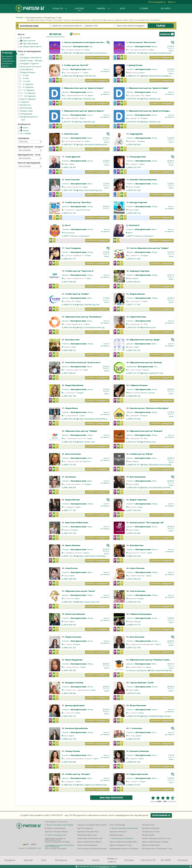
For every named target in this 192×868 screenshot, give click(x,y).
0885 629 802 (70, 327)
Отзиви (144, 8)
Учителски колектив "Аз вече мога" (83, 362)
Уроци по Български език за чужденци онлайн (110, 20)
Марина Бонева (137, 294)
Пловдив (144, 118)
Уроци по (59, 8)
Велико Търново (148, 393)
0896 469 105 (134, 487)
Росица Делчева (138, 157)
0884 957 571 (70, 259)
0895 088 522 (70, 350)
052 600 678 (69, 99)
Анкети (96, 860)
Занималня (67, 46)
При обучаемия (28, 44)
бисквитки (104, 866)
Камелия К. (134, 225)
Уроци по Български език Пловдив (60, 825)
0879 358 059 (70, 282)
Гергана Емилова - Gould (142, 683)
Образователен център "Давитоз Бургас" (84, 111)
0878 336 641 (134, 282)
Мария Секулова (73, 637)
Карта (75, 34)
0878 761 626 (134, 190)
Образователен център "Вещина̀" (146, 431)
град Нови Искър (83, 210)
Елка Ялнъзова (137, 637)
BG (26, 844)
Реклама (129, 860)
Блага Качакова (73, 454)
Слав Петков (71, 568)
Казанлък (87, 461)
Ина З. (68, 225)
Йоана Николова (138, 705)
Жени (23, 127)
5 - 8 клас (23, 78)
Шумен (86, 553)
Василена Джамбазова (76, 728)
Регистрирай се (157, 2)
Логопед (155, 732)
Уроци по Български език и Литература (144, 20)
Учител (129, 69)
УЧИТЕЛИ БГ (32, 848)
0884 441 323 (70, 648)
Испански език (158, 481)
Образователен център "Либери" (81, 431)
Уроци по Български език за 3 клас (77, 20)
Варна (142, 73)
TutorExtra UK (148, 860)
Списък (55, 34)
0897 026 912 (70, 716)
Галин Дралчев (73, 157)
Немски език (93, 527)
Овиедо (138, 621)
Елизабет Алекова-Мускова (143, 180)
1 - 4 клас (23, 75)
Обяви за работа (112, 860)
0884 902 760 (70, 602)
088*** (77, 236)
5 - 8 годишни (26, 87)
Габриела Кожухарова (141, 614)
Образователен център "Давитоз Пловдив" (150, 111)
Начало (20, 17)
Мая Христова (137, 545)
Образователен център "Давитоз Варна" (84, 88)
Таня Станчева (72, 180)
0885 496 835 (70, 487)
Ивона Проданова (74, 660)
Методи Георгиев (138, 202)
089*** (141, 236)
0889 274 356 (70, 465)
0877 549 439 (134, 510)
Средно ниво (25, 111)
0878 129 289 (70, 556)
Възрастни (24, 105)
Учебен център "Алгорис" (78, 774)
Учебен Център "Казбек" (77, 294)
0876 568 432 (134, 579)
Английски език (94, 92)
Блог (122, 8)
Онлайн (24, 38)
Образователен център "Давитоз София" (149, 88)
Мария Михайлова (74, 385)
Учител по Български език (56, 835)
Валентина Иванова (75, 614)
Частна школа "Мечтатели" (142, 42)
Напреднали (25, 114)
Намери (103, 8)
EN (33, 844)
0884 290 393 (70, 442)
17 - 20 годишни (27, 96)
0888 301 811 (134, 76)
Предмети (10, 860)
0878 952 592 (134, 99)
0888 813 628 (70, 305)
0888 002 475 (70, 785)
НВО (21, 55)
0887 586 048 (70, 579)
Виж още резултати (111, 798)
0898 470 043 (134, 716)
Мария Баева (71, 408)
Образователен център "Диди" (145, 340)
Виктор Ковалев (138, 477)
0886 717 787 (70, 510)
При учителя (27, 41)
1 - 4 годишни (26, 84)
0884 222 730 (70, 739)
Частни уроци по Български (122, 838)
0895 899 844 (134, 144)
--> (30, 142)
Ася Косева (71, 477)
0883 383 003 (70, 76)
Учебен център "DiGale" (141, 454)
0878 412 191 (70, 213)
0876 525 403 (134, 533)
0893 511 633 (134, 259)
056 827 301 (69, 122)
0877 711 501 (134, 305)
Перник (146, 370)
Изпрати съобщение (97, 58)
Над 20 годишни (27, 99)
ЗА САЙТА (166, 8)
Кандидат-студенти (28, 63)
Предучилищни (27, 72)
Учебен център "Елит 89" (76, 65)
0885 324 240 (134, 556)
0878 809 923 (70, 625)
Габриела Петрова (139, 385)
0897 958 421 (70, 373)
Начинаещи (25, 108)
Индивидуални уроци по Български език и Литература (59, 846)
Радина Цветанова (139, 774)
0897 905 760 (70, 396)
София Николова (138, 317)
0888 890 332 (134, 396)
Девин (130, 233)
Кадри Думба (136, 134)
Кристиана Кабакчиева (77, 522)
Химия (155, 69)
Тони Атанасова (137, 591)
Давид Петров (136, 65)
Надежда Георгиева (140, 271)
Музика (93, 46)
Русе (146, 324)
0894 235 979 (134, 167)
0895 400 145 (134, 213)
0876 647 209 (134, 327)
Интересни (61, 860)
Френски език (93, 572)
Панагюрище (69, 233)
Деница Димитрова (75, 705)
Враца (136, 278)
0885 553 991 (134, 739)
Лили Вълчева (71, 134)
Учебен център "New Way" (78, 202)
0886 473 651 (134, 785)
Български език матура (36, 20)
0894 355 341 (134, 350)
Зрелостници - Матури (30, 60)
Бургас (83, 118)
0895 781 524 (70, 533)
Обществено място (30, 46)
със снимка (24, 133)
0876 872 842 (134, 693)
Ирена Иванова (73, 545)
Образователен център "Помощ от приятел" (152, 660)
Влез (172, 2)
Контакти (183, 860)
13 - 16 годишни (27, 93)
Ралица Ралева (73, 751)
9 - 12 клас (24, 81)
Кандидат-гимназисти (30, 57)
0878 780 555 (70, 670)
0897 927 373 (134, 373)
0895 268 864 (70, 693)
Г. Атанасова (136, 728)
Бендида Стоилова (74, 683)
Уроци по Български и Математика (125, 828)
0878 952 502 (134, 122)
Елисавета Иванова (139, 751)
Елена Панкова (137, 568)
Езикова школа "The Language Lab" (147, 522)
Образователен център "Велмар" (146, 362)
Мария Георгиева (138, 500)
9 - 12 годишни (26, 90)
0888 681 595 (134, 762)
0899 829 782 (134, 602)
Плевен (137, 187)
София (87, 50)
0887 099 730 (70, 190)
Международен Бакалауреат (30, 67)
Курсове (79, 9)
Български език (81, 46)
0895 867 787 (70, 53)
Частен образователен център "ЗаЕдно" (149, 248)
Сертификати (25, 69)
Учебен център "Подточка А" (80, 271)
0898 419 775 (134, 625)
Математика (92, 69)
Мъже (23, 130)
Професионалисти (28, 117)
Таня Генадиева (73, 248)
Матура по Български (55, 20)
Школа (129, 46)
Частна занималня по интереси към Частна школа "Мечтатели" (96, 42)
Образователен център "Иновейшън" (84, 317)
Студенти (23, 102)
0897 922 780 (134, 648)
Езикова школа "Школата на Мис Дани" (149, 408)
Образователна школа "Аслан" (80, 591)
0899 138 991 (70, 167)
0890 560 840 (70, 762)
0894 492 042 (70, 419)
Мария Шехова (72, 500)
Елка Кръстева (72, 340)
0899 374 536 (134, 419)
